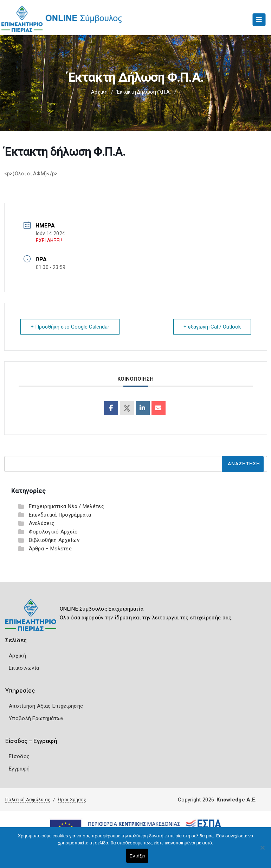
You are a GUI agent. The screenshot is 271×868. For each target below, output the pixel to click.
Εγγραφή (19, 769)
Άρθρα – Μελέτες (50, 549)
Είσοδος (19, 756)
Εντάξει (137, 856)
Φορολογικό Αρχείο (53, 532)
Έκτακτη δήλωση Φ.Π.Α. (144, 92)
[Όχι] (262, 851)
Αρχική (99, 92)
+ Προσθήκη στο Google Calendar (70, 327)
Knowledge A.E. (237, 800)
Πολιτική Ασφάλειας (28, 800)
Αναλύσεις (42, 523)
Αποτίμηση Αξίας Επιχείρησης (46, 706)
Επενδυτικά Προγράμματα (60, 515)
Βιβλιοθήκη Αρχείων (54, 540)
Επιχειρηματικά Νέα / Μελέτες (66, 506)
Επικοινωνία (24, 668)
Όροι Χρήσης (72, 800)
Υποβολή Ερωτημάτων (36, 718)
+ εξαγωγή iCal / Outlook (212, 327)
